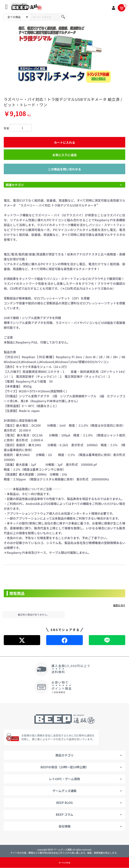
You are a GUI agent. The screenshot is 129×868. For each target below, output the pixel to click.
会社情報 (64, 826)
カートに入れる (64, 142)
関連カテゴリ (15, 185)
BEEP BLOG (64, 803)
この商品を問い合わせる (64, 169)
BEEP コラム (64, 814)
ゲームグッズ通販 (64, 791)
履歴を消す (119, 605)
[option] (64, 54)
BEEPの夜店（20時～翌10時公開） (64, 767)
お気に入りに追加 (64, 155)
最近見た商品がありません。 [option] (34, 615)
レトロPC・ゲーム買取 (65, 779)
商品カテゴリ (64, 755)
